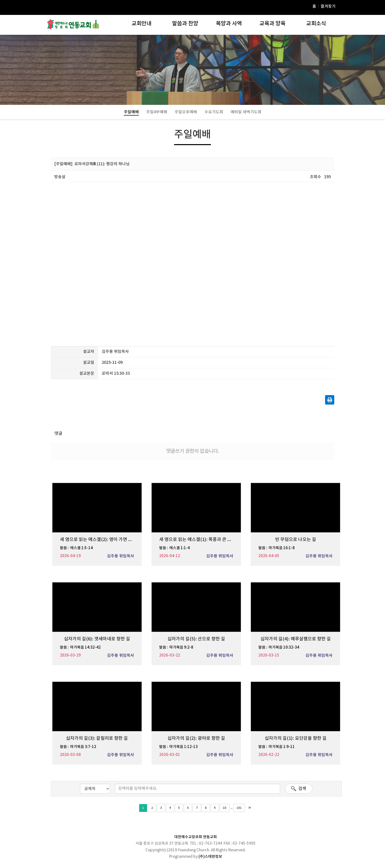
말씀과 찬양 (185, 24)
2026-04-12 (170, 556)
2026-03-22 (170, 655)
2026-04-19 (70, 556)
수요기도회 (214, 112)
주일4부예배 (157, 112)
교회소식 (316, 24)
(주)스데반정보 (210, 857)
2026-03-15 (269, 655)
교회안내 (142, 24)
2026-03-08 (70, 755)
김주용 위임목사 (120, 556)
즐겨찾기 (328, 6)
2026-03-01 (170, 755)
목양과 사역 (229, 24)
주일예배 (131, 112)
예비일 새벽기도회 (246, 112)
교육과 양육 (272, 24)
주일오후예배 (186, 112)
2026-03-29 (70, 655)
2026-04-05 (269, 556)
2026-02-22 (269, 755)
